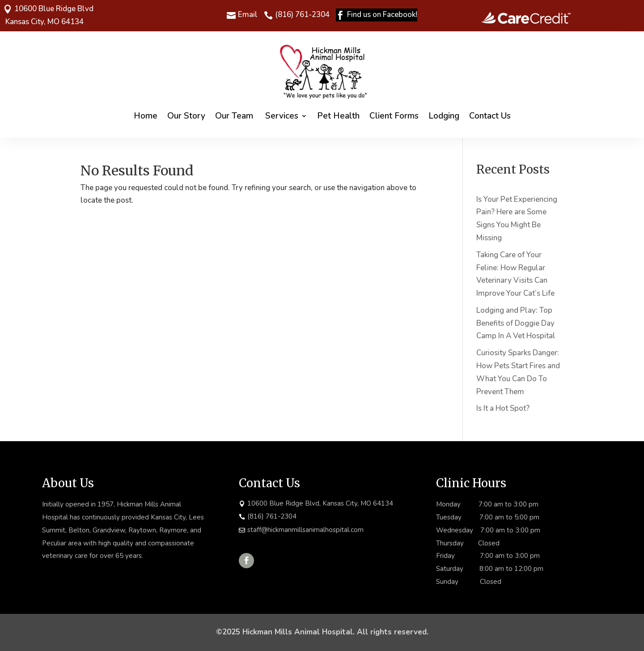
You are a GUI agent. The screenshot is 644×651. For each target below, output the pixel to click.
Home (146, 116)
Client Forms (394, 116)
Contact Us (490, 116)
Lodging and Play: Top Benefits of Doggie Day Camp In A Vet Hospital (516, 323)
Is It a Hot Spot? (503, 408)
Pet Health (338, 116)
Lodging (444, 116)
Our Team (235, 116)
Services (282, 116)
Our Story (186, 116)
